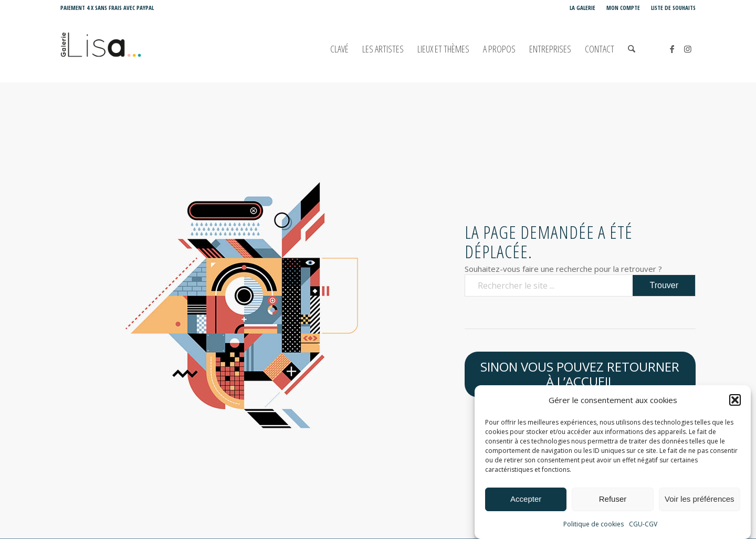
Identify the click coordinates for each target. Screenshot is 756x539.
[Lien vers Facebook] (672, 49)
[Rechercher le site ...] (580, 286)
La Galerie (582, 8)
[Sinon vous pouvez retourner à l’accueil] (580, 375)
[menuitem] (583, 8)
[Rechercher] (632, 49)
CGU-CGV (643, 526)
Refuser (613, 501)
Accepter (526, 501)
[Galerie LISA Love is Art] (148, 49)
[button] (735, 402)
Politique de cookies (594, 526)
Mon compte (623, 8)
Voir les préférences (700, 501)
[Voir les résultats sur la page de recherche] (664, 286)
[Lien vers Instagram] (688, 49)
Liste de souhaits (673, 8)
